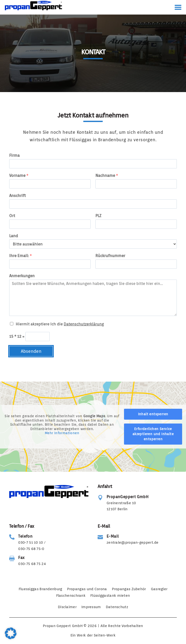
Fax (21, 558)
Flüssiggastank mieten (110, 596)
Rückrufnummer (110, 256)
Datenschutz (117, 607)
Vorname (19, 176)
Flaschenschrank (71, 596)
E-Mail (113, 536)
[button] (11, 633)
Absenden (31, 351)
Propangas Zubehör (129, 589)
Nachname (107, 176)
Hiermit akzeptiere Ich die (60, 324)
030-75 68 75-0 (31, 549)
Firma (14, 155)
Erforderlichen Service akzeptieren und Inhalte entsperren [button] (153, 434)
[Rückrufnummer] (136, 264)
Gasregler (159, 589)
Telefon (25, 536)
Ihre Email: (20, 256)
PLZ (98, 216)
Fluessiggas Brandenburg (40, 589)
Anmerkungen (22, 276)
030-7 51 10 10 (31, 542)
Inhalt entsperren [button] (153, 414)
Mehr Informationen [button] (62, 433)
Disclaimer (67, 607)
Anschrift (17, 196)
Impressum (91, 607)
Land (14, 236)
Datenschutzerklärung (84, 324)
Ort (12, 216)
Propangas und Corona (87, 589)
